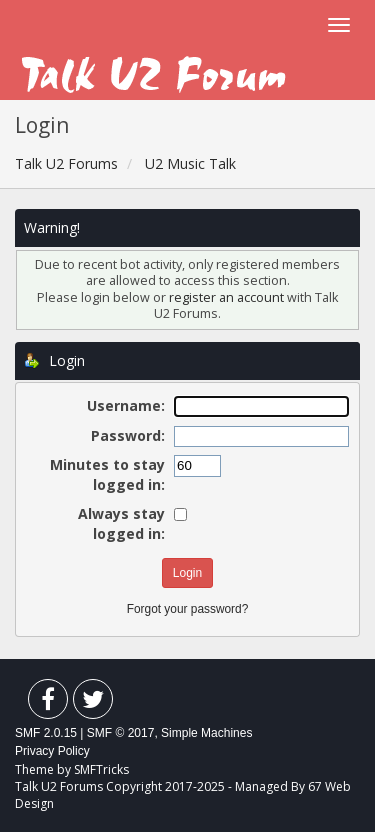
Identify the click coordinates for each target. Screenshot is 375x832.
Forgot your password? (188, 609)
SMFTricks (101, 769)
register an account (228, 297)
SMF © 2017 (121, 733)
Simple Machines (206, 733)
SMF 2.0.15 (46, 733)
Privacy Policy (52, 751)
